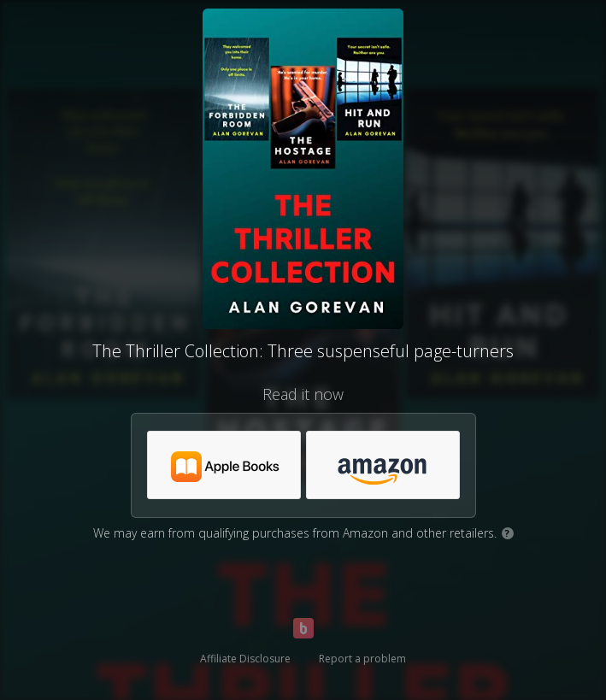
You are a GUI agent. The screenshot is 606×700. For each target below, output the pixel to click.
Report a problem (362, 659)
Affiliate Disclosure (245, 659)
